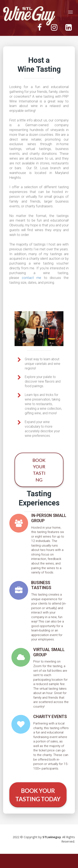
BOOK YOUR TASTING (39, 470)
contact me (32, 278)
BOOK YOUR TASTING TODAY (38, 795)
